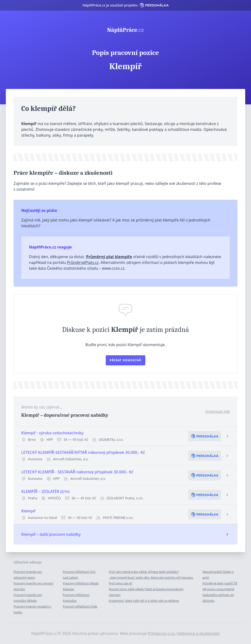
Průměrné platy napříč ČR (220, 583)
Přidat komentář (125, 360)
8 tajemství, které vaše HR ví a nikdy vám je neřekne (144, 601)
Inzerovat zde (218, 411)
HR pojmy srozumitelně (218, 589)
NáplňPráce (125, 30)
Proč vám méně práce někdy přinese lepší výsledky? (144, 572)
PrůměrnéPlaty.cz (83, 262)
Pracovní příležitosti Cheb (80, 607)
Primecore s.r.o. (162, 633)
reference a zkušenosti (198, 633)
